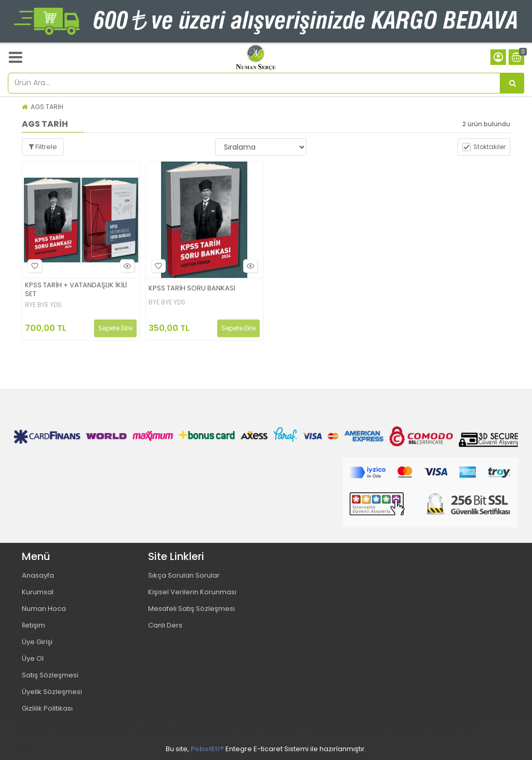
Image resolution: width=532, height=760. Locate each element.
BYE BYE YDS (43, 305)
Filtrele (43, 147)
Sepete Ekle (115, 328)
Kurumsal (38, 592)
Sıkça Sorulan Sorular (184, 575)
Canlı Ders (165, 625)
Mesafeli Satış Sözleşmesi (191, 609)
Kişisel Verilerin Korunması (192, 592)
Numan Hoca (44, 609)
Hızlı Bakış (126, 266)
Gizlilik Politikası (47, 708)
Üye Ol (33, 658)
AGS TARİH (47, 107)
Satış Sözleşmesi (50, 675)
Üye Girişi (37, 642)
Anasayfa (38, 575)
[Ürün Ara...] (512, 83)
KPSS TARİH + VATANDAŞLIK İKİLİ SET (76, 290)
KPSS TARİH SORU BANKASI (192, 289)
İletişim (34, 625)
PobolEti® (207, 749)
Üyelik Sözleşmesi (52, 692)
